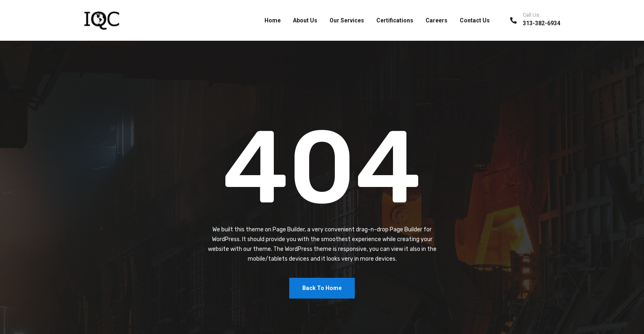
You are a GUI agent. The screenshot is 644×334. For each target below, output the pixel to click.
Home (273, 20)
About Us (305, 20)
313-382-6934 (541, 23)
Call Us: (532, 15)
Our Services (347, 20)
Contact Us (475, 20)
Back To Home (322, 288)
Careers (437, 20)
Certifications (395, 20)
